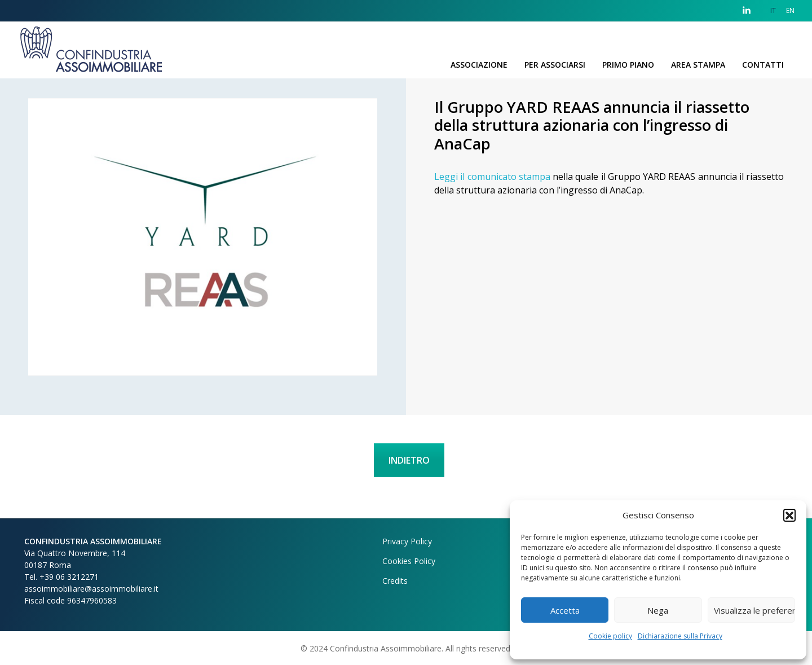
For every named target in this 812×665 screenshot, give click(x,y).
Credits (395, 581)
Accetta (565, 610)
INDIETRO (409, 460)
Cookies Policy (409, 561)
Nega (658, 610)
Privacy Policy (407, 541)
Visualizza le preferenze (754, 610)
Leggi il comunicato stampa (492, 177)
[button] (789, 515)
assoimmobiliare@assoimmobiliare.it (91, 589)
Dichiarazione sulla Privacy (680, 636)
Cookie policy (610, 636)
